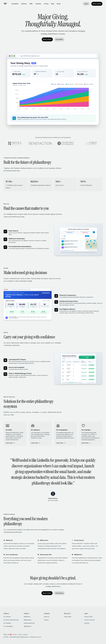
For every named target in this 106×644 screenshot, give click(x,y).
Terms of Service (89, 620)
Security (87, 623)
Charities (38, 4)
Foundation (15, 4)
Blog (53, 4)
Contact (46, 620)
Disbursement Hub (29, 623)
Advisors (24, 4)
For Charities (7, 623)
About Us (47, 617)
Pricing (46, 4)
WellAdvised (27, 626)
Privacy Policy (88, 617)
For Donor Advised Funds (11, 620)
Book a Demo (97, 4)
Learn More (59, 39)
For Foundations (8, 626)
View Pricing (59, 593)
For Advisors (7, 617)
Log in (86, 4)
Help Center (68, 617)
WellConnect (28, 620)
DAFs (31, 4)
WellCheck (27, 617)
